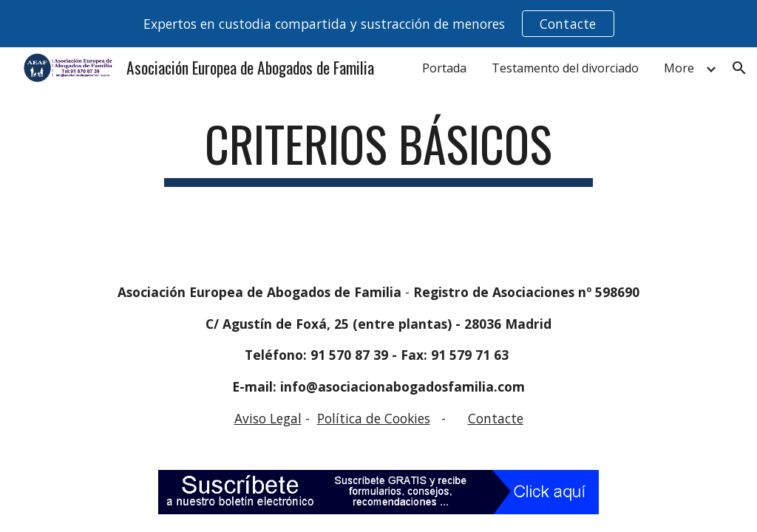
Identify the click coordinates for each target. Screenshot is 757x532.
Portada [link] (444, 68)
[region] (378, 24)
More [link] (679, 68)
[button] (739, 68)
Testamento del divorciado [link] (565, 68)
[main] (378, 151)
